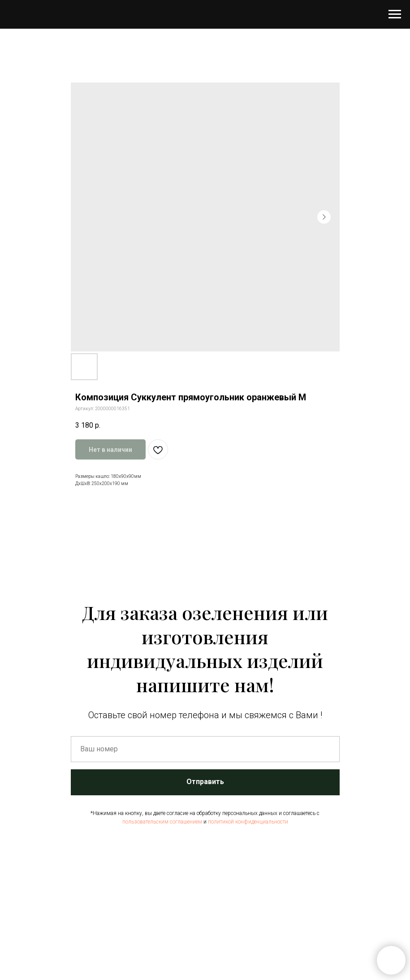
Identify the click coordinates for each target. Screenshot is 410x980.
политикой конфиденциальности (248, 822)
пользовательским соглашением (162, 822)
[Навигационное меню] (395, 14)
